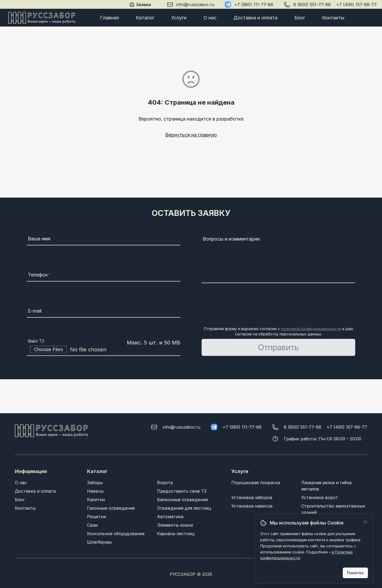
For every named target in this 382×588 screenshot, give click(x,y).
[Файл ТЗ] (104, 350)
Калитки (96, 500)
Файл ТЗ (36, 341)
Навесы (95, 491)
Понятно (355, 573)
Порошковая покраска (256, 483)
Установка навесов (252, 506)
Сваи (92, 525)
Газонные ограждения (111, 508)
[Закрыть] (365, 522)
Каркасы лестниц (176, 534)
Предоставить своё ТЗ (182, 491)
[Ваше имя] (104, 240)
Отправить (278, 347)
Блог (300, 18)
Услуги (179, 18)
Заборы (95, 483)
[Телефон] (104, 276)
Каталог (145, 18)
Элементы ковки (175, 525)
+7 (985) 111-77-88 (254, 5)
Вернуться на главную (191, 135)
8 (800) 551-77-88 (312, 5)
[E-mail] (104, 312)
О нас (210, 18)
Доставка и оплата (255, 18)
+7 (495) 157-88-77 (356, 5)
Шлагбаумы (99, 542)
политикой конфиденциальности (311, 329)
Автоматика (170, 517)
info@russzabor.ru (195, 5)
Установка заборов (252, 497)
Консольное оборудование (116, 534)
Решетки (96, 517)
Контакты (333, 18)
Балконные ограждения (182, 500)
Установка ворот (320, 497)
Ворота (165, 483)
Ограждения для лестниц (184, 508)
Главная (109, 18)
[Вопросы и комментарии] (278, 259)
